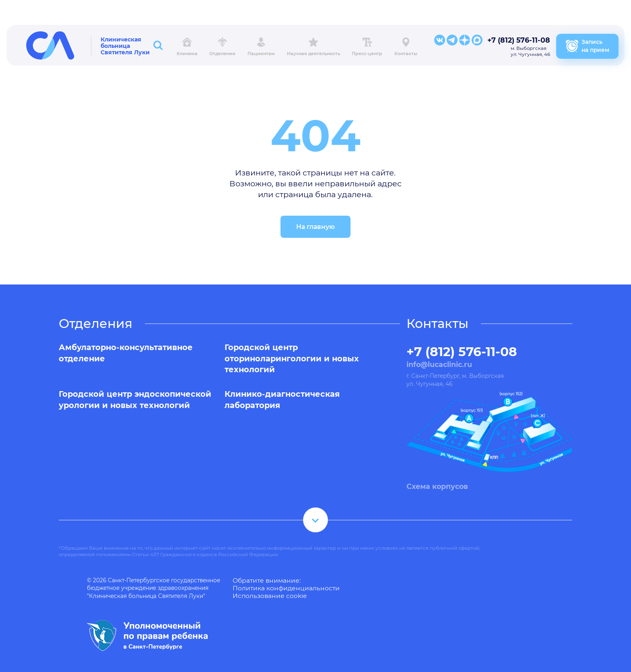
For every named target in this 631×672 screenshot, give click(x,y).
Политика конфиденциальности (286, 588)
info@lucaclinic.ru (439, 364)
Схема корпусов (437, 486)
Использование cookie (270, 596)
